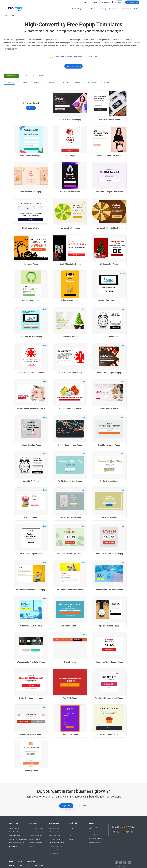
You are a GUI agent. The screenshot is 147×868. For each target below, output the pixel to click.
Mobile (77, 82)
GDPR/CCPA (39, 866)
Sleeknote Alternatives (55, 846)
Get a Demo (105, 2)
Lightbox (22, 82)
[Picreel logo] (15, 9)
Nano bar (36, 82)
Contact (12, 866)
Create (31, 108)
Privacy (12, 861)
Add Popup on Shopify (15, 835)
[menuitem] (92, 2)
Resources (125, 9)
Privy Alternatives (54, 853)
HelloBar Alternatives (55, 835)
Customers (72, 832)
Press (20, 866)
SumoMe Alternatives (55, 839)
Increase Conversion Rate (36, 828)
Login (119, 2)
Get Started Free (132, 2)
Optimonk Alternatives (55, 828)
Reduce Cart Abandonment (37, 835)
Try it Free (66, 806)
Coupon (105, 82)
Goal (26, 76)
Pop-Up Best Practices (15, 828)
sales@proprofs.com (95, 842)
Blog (70, 835)
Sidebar (49, 82)
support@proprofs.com (95, 839)
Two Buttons (90, 82)
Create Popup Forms (15, 832)
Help (136, 9)
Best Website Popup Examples (18, 839)
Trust (28, 866)
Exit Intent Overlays (34, 839)
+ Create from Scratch (73, 66)
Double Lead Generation (36, 832)
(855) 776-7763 (93, 2)
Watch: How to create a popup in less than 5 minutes (76, 57)
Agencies (31, 846)
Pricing (103, 9)
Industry (41, 76)
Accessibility (31, 861)
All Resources (13, 846)
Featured (8, 82)
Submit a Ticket (93, 835)
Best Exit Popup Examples (16, 843)
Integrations (72, 839)
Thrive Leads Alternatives (56, 850)
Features (92, 9)
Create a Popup (77, 9)
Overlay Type (11, 76)
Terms (20, 861)
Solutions (112, 9)
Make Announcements (35, 843)
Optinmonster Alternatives (56, 832)
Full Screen (63, 82)
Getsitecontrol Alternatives (56, 843)
